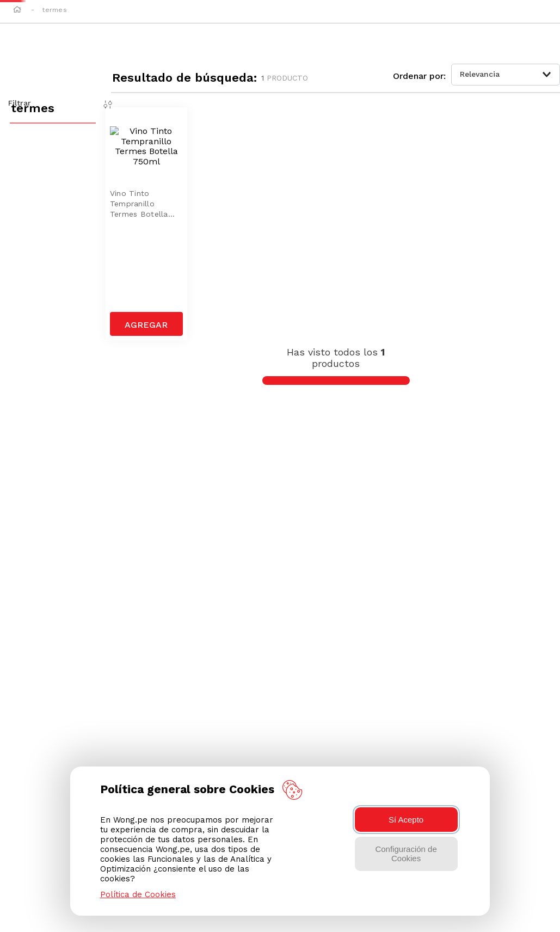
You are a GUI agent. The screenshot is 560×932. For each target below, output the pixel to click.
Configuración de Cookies (406, 854)
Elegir (170, 57)
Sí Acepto (406, 820)
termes (54, 70)
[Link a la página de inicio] (17, 71)
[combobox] (279, 22)
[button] (503, 22)
